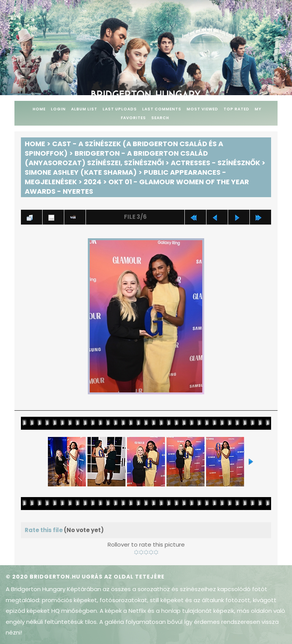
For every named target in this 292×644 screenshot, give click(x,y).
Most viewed (202, 109)
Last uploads (120, 109)
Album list (84, 109)
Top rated (236, 109)
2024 (93, 182)
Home (39, 109)
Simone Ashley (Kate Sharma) (81, 172)
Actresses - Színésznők (215, 163)
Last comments (162, 109)
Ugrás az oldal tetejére (123, 577)
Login (58, 109)
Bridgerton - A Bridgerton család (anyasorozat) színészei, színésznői (116, 158)
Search (160, 118)
